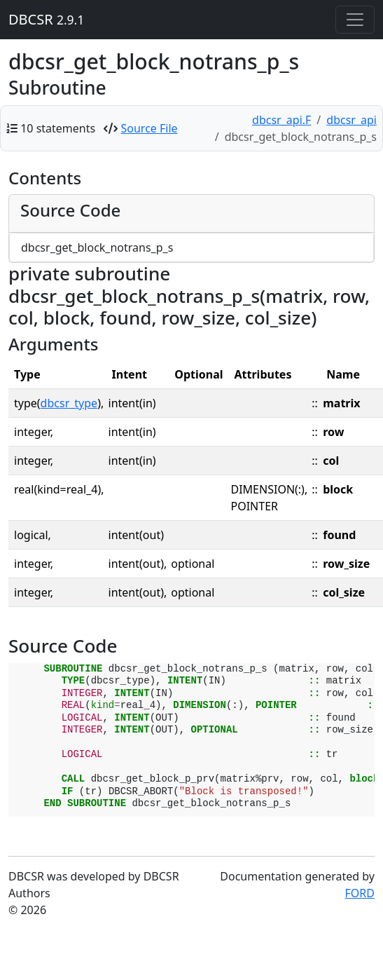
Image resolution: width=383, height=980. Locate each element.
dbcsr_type (69, 403)
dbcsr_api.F (281, 120)
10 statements (58, 128)
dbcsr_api (351, 120)
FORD (360, 893)
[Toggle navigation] (355, 20)
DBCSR (46, 19)
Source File (149, 128)
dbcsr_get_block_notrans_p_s (97, 247)
